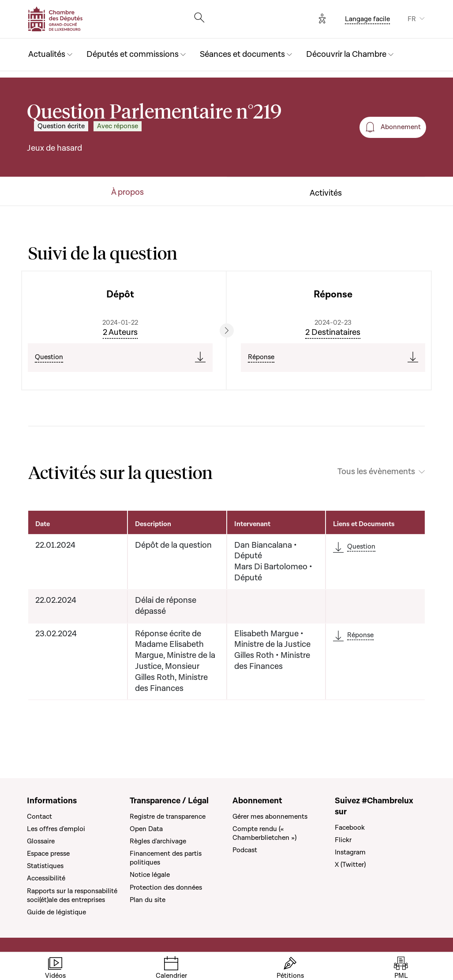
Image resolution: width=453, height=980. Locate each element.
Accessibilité (46, 878)
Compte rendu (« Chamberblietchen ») (264, 833)
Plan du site (148, 900)
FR (412, 19)
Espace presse (48, 854)
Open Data (146, 829)
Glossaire (41, 841)
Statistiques (45, 866)
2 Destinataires (333, 332)
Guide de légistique (56, 912)
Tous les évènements (376, 472)
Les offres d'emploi (56, 829)
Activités (326, 193)
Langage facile (367, 19)
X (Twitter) (350, 865)
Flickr (343, 840)
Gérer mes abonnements (270, 817)
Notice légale (150, 875)
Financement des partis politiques (166, 858)
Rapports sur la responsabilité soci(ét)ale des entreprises (72, 895)
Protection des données (166, 887)
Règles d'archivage (158, 841)
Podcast (245, 850)
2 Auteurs (120, 332)
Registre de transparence (168, 817)
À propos (127, 193)
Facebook (350, 828)
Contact (39, 817)
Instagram (350, 852)
